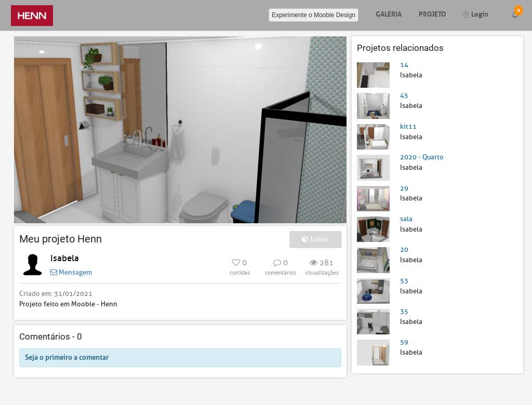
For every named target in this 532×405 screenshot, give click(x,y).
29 (404, 188)
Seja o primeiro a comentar (67, 357)
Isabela (65, 258)
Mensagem (71, 272)
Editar (315, 239)
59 (404, 342)
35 (404, 311)
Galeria (389, 13)
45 (404, 95)
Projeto (432, 13)
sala (406, 219)
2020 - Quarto (422, 157)
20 (404, 249)
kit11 (408, 126)
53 (404, 281)
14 (404, 65)
